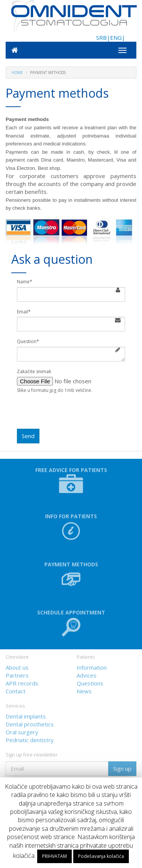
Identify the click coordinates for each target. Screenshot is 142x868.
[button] (71, 626)
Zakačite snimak (34, 372)
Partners (17, 674)
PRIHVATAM (54, 856)
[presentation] (74, 414)
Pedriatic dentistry (30, 739)
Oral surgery (22, 731)
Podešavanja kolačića (101, 856)
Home (17, 73)
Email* (24, 312)
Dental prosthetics (30, 723)
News (84, 690)
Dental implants (26, 715)
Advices (87, 674)
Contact (16, 690)
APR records (22, 682)
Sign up (122, 767)
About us (17, 666)
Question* (28, 342)
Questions (90, 682)
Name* (25, 282)
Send (28, 436)
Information (92, 666)
